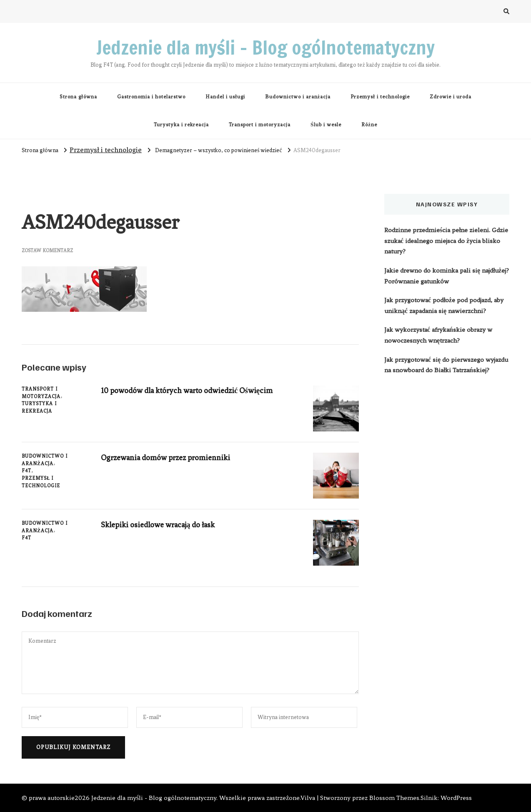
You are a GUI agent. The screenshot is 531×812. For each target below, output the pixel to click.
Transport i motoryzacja (260, 125)
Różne (369, 125)
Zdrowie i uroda (451, 97)
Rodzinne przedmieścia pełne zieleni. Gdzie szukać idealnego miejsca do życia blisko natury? (446, 241)
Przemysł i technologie (380, 97)
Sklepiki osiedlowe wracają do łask (161, 525)
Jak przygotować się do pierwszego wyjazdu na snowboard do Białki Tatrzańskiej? (446, 365)
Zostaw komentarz (47, 251)
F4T (26, 471)
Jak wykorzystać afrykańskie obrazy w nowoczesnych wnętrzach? (438, 335)
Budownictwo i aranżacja (298, 97)
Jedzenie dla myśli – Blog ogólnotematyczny (265, 48)
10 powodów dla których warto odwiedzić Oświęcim (191, 390)
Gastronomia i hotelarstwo (151, 97)
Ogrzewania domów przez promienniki (169, 457)
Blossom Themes (394, 798)
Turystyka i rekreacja (181, 125)
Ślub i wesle (326, 125)
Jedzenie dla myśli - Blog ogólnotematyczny (154, 798)
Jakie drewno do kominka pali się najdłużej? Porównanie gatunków (447, 276)
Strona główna (78, 97)
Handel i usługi (225, 97)
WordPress (456, 798)
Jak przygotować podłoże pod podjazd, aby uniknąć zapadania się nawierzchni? (444, 306)
